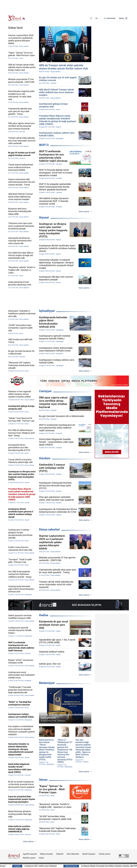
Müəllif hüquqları (89, 854)
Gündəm (45, 458)
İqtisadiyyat (47, 311)
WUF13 (44, 145)
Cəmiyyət (45, 391)
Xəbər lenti (15, 28)
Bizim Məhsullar (73, 854)
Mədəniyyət (47, 683)
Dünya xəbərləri (49, 529)
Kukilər (41, 858)
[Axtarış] (91, 18)
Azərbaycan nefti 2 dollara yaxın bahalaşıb (55, 866)
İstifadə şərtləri (105, 854)
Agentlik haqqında (30, 854)
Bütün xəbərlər (84, 212)
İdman (43, 780)
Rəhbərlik (60, 854)
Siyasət (44, 217)
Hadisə (44, 615)
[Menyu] (123, 18)
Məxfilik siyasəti (29, 858)
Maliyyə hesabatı (47, 854)
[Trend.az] (17, 18)
